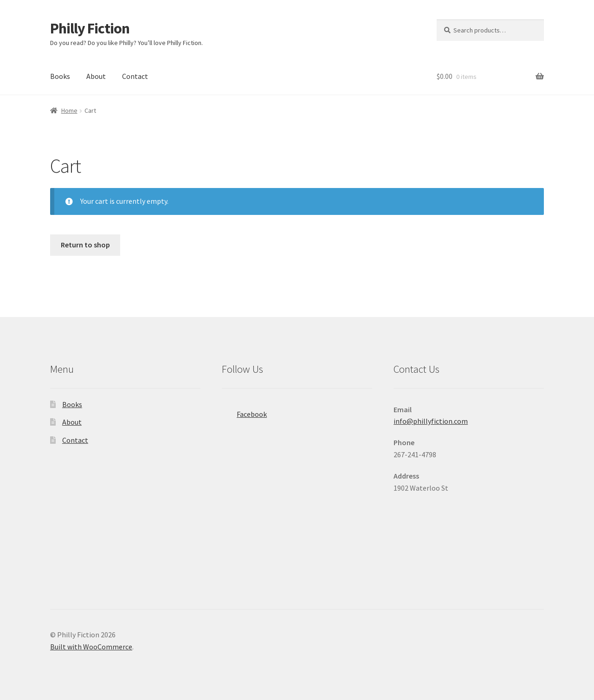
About (96, 76)
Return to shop (85, 245)
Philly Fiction (90, 28)
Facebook (244, 411)
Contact (135, 76)
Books (60, 76)
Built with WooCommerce (91, 647)
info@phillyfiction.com (431, 421)
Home (69, 110)
